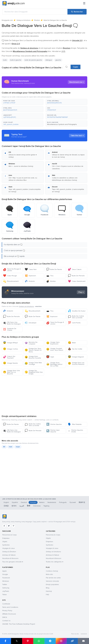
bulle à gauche (16, 60)
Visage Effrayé (10, 343)
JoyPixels (6, 591)
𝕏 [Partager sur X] (17, 641)
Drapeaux (6, 538)
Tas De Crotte (75, 349)
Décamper (31, 323)
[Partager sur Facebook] (6, 641)
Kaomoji (49, 591)
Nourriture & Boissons (10, 558)
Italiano (42, 502)
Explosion (30, 276)
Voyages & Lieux (9, 548)
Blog (48, 588)
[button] (23, 102)
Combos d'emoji (52, 571)
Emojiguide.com (7, 20)
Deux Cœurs (75, 269)
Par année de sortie (53, 578)
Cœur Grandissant (77, 281)
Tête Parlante (75, 424)
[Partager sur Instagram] (61, 641)
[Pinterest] (13, 526)
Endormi (30, 281)
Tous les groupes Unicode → (13, 562)
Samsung (6, 588)
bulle (5, 60)
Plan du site (75, 634)
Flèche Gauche (54, 424)
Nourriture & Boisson (54, 558)
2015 (63, 51)
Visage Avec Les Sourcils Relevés (76, 363)
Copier (75, 67)
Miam (72, 343)
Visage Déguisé (76, 357)
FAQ (47, 595)
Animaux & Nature (9, 555)
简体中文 (82, 502)
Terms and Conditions (10, 607)
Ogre (50, 357)
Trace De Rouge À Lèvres (12, 270)
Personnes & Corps (10, 535)
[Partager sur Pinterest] (28, 641)
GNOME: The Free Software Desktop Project (19, 624)
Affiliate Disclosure (9, 614)
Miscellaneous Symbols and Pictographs (62, 124)
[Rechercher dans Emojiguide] (35, 12)
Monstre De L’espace (31, 343)
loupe (18, 447)
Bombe (51, 281)
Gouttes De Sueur (77, 311)
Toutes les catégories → (55, 562)
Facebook (6, 578)
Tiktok (4, 595)
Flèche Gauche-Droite (76, 431)
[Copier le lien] (72, 641)
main (11, 447)
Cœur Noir (31, 269)
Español (15, 502)
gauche (58, 60)
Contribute (6, 604)
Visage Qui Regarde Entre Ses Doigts (34, 372)
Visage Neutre (10, 363)
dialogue (49, 60)
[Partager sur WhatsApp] (39, 641)
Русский (73, 502)
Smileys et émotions (24, 20)
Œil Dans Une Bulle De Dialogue (12, 323)
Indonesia (37, 506)
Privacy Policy (7, 611)
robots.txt (84, 634)
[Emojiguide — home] (14, 3)
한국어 (14, 506)
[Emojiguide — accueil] (4, 517)
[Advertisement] (44, 395)
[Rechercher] (77, 12)
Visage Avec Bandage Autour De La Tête (54, 364)
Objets (5, 542)
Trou (50, 276)
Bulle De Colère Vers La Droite (76, 317)
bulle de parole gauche (33, 60)
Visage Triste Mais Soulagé (33, 363)
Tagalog (46, 506)
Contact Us (6, 621)
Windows (6, 581)
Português (63, 502)
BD (4, 447)
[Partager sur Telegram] (50, 641)
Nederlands (52, 502)
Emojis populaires (52, 584)
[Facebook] (4, 526)
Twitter (5, 584)
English (6, 502)
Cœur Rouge (10, 276)
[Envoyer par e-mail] (83, 641)
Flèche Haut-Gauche (53, 431)
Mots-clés (49, 574)
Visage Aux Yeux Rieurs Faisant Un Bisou (33, 350)
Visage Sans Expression (53, 343)
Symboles (6, 545)
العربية (22, 506)
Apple (4, 571)
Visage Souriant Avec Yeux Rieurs (55, 349)
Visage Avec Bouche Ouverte (33, 357)
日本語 (6, 506)
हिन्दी (29, 506)
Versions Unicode (52, 581)
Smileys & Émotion (9, 552)
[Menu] (84, 3)
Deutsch (24, 502)
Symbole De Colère (10, 329)
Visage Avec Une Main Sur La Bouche (11, 372)
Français (33, 502)
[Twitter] (9, 526)
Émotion (37, 20)
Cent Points (74, 323)
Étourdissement (11, 281)
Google (5, 574)
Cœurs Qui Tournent (9, 357)
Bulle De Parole (54, 269)
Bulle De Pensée (76, 276)
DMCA (5, 617)
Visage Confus (10, 349)
